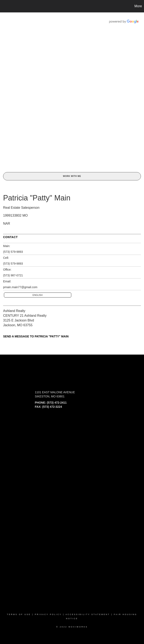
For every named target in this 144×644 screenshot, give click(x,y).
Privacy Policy (48, 614)
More (138, 6)
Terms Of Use (19, 614)
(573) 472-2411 (57, 403)
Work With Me (72, 176)
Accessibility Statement (88, 614)
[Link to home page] (5, 6)
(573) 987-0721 (13, 275)
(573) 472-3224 (52, 407)
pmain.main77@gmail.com (20, 287)
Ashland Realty (14, 311)
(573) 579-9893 (13, 252)
